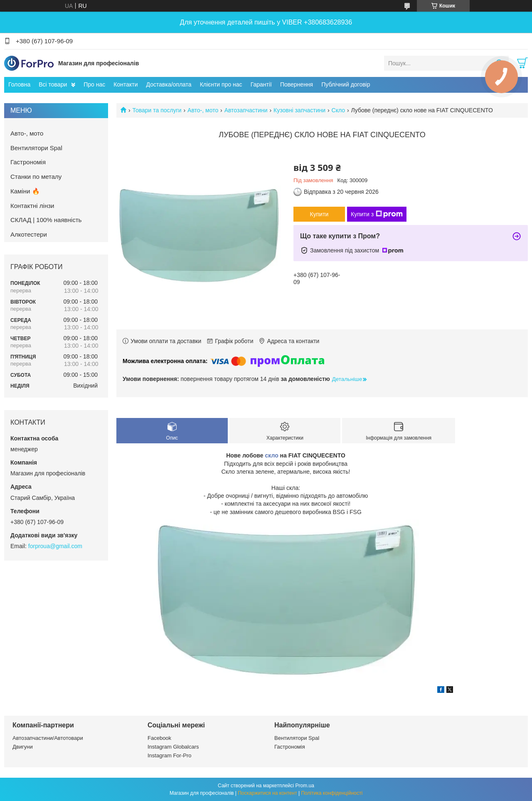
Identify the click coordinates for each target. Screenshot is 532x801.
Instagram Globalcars (173, 747)
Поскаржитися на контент (267, 793)
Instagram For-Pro (169, 755)
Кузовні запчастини (299, 110)
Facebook (159, 738)
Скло (339, 110)
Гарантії (261, 84)
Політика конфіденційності (332, 793)
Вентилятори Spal (36, 148)
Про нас (94, 84)
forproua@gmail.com (55, 546)
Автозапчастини (246, 110)
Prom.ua (305, 786)
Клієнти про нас (221, 84)
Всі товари (53, 84)
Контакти (126, 84)
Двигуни (23, 747)
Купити (319, 214)
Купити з (377, 214)
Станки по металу (36, 177)
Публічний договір (346, 84)
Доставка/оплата (169, 84)
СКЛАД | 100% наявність (46, 220)
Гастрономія (28, 162)
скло (271, 455)
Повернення (297, 84)
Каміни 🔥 (25, 191)
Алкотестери (29, 234)
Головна (19, 84)
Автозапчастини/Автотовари (48, 738)
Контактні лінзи (32, 206)
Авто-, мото (203, 110)
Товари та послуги (157, 110)
